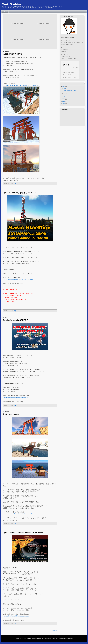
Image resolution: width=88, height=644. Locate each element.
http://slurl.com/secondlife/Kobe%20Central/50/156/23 (18, 279)
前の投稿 (54, 630)
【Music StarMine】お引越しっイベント (20, 193)
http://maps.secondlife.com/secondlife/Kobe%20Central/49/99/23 (21, 85)
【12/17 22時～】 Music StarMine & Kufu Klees (23, 533)
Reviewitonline (69, 639)
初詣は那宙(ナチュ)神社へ (14, 54)
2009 (64, 104)
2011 (64, 99)
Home (5, 12)
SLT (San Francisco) (68, 72)
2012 (64, 87)
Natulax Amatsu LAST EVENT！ (17, 320)
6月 (65, 94)
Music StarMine (27, 639)
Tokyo (64, 63)
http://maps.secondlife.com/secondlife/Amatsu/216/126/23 (19, 514)
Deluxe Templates (51, 639)
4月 (65, 96)
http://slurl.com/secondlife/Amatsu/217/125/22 (16, 398)
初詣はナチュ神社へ (11, 414)
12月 (65, 89)
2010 (64, 101)
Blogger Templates (36, 639)
